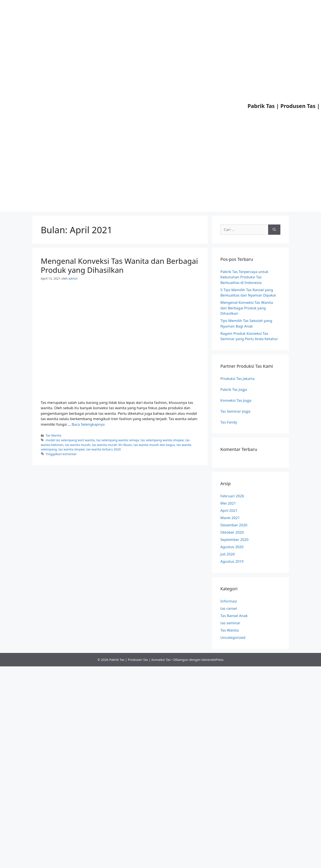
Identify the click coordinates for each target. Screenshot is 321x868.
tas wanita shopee (72, 449)
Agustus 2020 (232, 547)
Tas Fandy (229, 422)
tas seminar (230, 623)
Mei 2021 (228, 503)
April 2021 (229, 510)
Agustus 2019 (232, 561)
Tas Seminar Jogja (235, 411)
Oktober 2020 (232, 532)
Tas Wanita (54, 435)
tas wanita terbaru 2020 (104, 449)
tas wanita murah (78, 445)
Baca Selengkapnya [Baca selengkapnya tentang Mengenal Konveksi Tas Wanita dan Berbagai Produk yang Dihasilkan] (88, 424)
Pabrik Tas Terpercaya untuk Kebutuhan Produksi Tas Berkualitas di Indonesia (244, 277)
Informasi (229, 601)
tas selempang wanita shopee (162, 440)
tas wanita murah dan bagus (154, 445)
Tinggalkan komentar (61, 454)
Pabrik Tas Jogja (234, 389)
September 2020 (234, 540)
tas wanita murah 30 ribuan (112, 445)
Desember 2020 (234, 525)
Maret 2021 (230, 518)
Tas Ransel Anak (234, 616)
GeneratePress (212, 660)
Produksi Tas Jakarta (238, 379)
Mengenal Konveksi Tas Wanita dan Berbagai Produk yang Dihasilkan (119, 265)
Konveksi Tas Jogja (236, 400)
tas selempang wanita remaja (118, 440)
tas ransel (229, 608)
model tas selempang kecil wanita (70, 440)
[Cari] (274, 230)
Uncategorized (233, 637)
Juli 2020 (228, 554)
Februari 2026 (232, 496)
